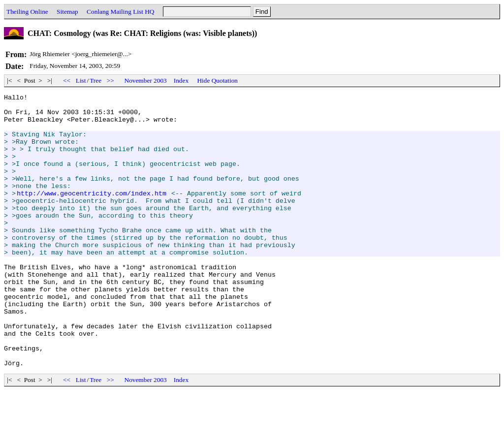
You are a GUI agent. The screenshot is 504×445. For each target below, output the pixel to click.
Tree (95, 80)
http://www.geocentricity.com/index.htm (92, 214)
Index (181, 80)
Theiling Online (27, 12)
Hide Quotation (217, 80)
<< (67, 80)
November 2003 (146, 80)
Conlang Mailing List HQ (120, 12)
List (81, 80)
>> (110, 80)
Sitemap (67, 12)
